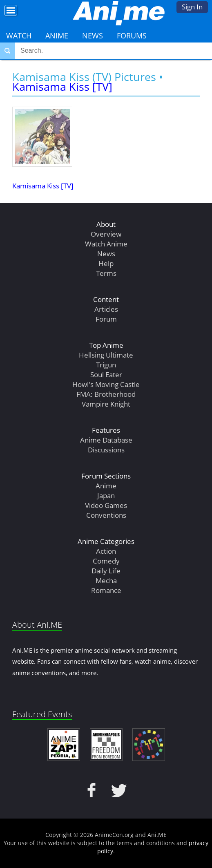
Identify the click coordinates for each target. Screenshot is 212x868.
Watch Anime (106, 244)
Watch (19, 36)
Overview (106, 234)
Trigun (106, 365)
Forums (132, 36)
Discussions (106, 450)
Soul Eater (106, 375)
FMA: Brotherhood (106, 394)
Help (106, 263)
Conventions (106, 515)
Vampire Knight (106, 404)
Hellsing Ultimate (106, 355)
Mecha (106, 581)
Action (106, 551)
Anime (57, 36)
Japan (106, 496)
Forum (106, 319)
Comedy (106, 561)
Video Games (106, 505)
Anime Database (106, 440)
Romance (106, 590)
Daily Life (106, 571)
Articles (106, 309)
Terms (106, 273)
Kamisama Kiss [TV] (62, 86)
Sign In (192, 7)
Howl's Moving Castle (106, 384)
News (93, 36)
